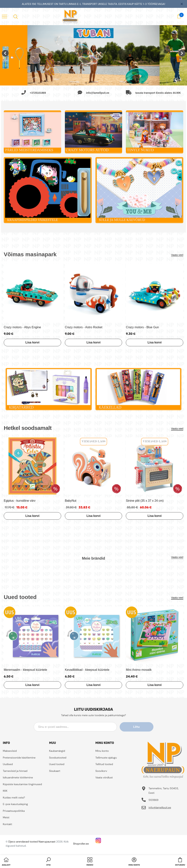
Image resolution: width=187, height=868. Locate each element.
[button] (48, 862)
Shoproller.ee (81, 844)
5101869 (154, 800)
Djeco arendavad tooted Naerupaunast (32, 842)
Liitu (136, 727)
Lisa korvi (32, 342)
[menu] (5, 16)
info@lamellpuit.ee (160, 807)
